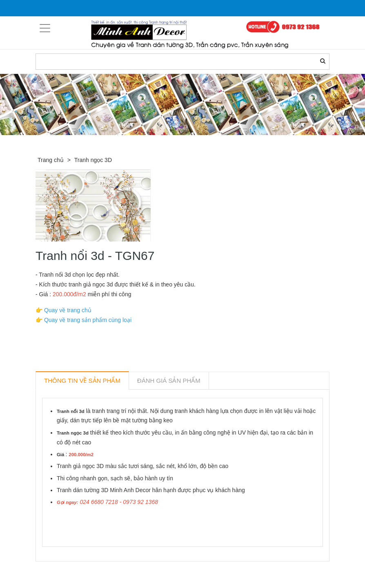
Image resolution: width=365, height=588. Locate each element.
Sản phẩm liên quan (80, 571)
